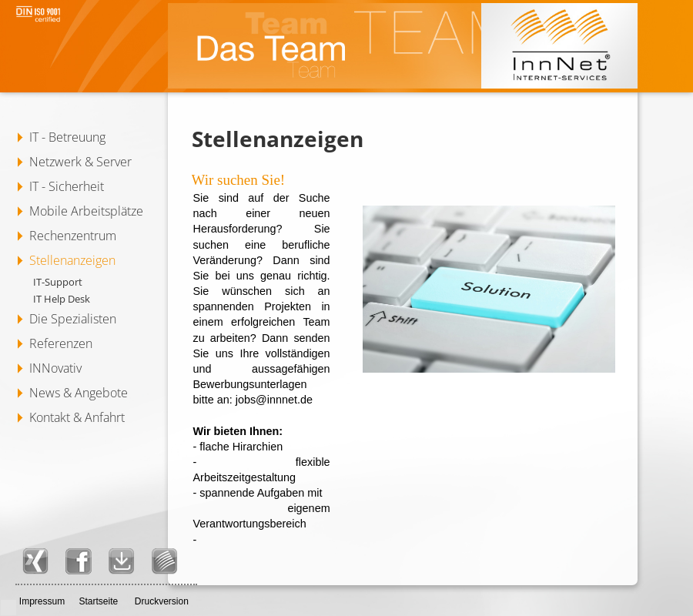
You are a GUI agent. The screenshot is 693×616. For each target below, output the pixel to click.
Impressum (42, 601)
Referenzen (61, 343)
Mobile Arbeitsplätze (86, 211)
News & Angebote (79, 393)
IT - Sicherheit (67, 186)
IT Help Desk (62, 299)
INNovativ (55, 368)
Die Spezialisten (73, 319)
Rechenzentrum (73, 236)
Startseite (98, 601)
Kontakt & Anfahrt (77, 417)
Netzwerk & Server (80, 162)
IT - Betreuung (67, 137)
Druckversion (162, 601)
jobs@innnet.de (274, 400)
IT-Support (58, 282)
